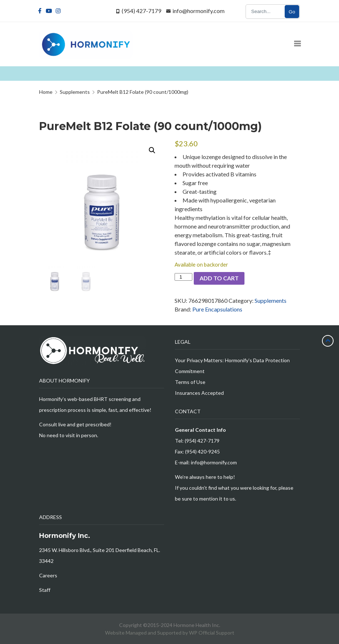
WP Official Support (212, 633)
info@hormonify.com (198, 11)
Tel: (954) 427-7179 (197, 441)
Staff (45, 590)
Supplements (271, 300)
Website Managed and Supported (144, 633)
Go (292, 12)
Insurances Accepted (199, 393)
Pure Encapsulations (217, 309)
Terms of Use (190, 382)
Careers (48, 575)
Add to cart (219, 278)
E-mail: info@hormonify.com (206, 462)
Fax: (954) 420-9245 (197, 451)
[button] (152, 150)
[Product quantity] (183, 277)
